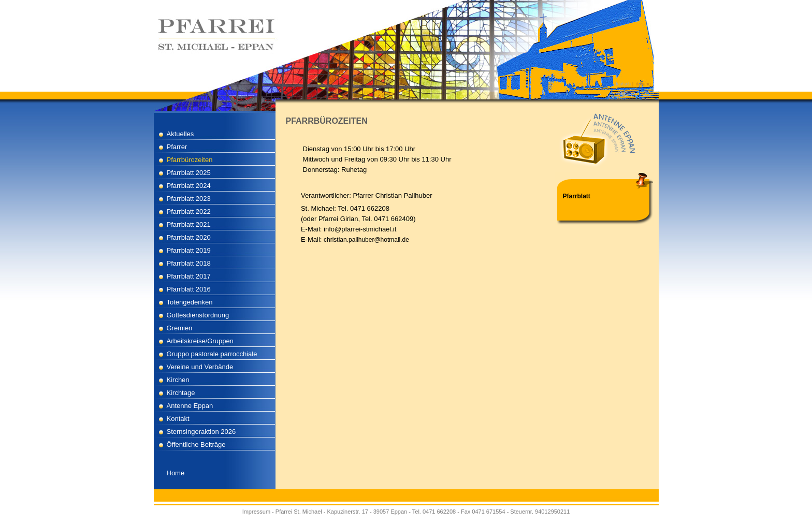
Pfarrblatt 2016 (189, 289)
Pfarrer (177, 147)
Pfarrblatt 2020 (189, 237)
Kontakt (178, 419)
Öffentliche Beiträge (196, 444)
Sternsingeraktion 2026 (201, 432)
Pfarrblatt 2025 (189, 173)
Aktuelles (180, 134)
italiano (643, 84)
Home (176, 473)
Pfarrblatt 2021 (189, 224)
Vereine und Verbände (200, 367)
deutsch (623, 84)
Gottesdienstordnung (198, 315)
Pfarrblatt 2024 (189, 186)
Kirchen (178, 380)
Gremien (180, 328)
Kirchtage (181, 393)
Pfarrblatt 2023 (189, 199)
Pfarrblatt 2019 (189, 250)
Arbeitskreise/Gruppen (200, 341)
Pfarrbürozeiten (190, 160)
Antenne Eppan (190, 406)
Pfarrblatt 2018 (189, 263)
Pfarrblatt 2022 (189, 212)
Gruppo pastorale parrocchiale (212, 354)
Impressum (256, 512)
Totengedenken (190, 302)
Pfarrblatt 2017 (189, 276)
